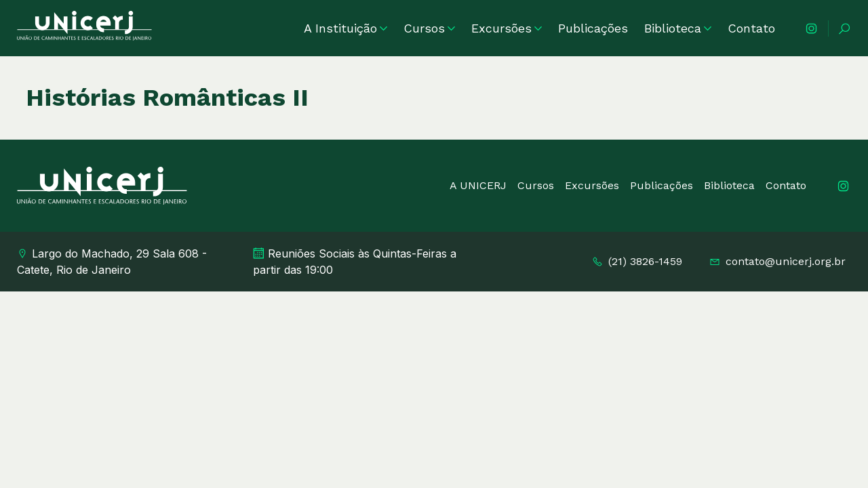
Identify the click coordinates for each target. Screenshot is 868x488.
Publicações (593, 28)
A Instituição (346, 28)
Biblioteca (678, 28)
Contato (751, 28)
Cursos (429, 28)
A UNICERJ (478, 185)
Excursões (507, 28)
